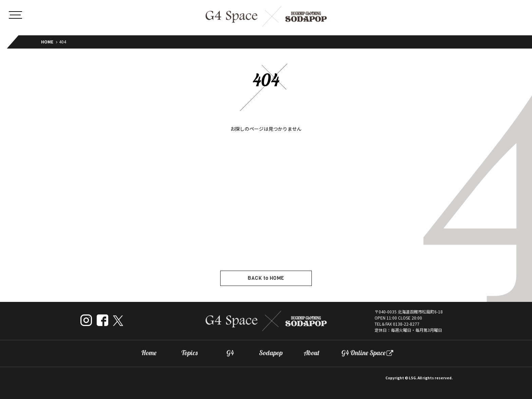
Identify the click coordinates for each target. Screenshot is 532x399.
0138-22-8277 (406, 324)
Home (149, 353)
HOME (47, 42)
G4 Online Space (363, 353)
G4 (230, 353)
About (312, 353)
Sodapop (271, 353)
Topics (189, 353)
